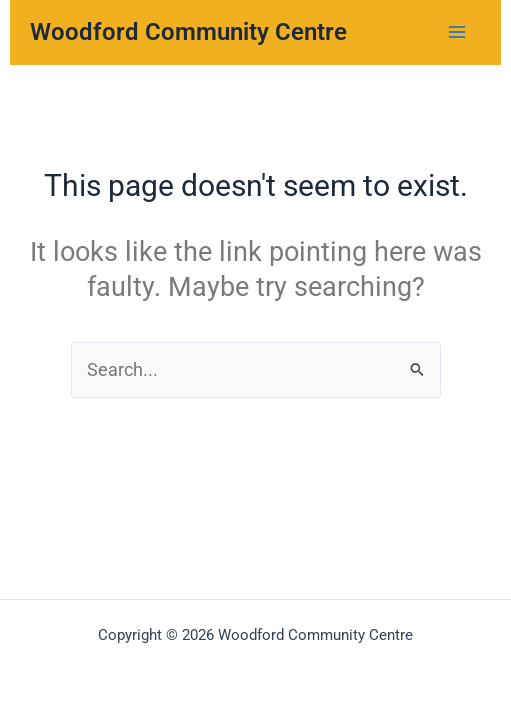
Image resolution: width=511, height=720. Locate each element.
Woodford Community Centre (188, 32)
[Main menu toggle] (457, 32)
